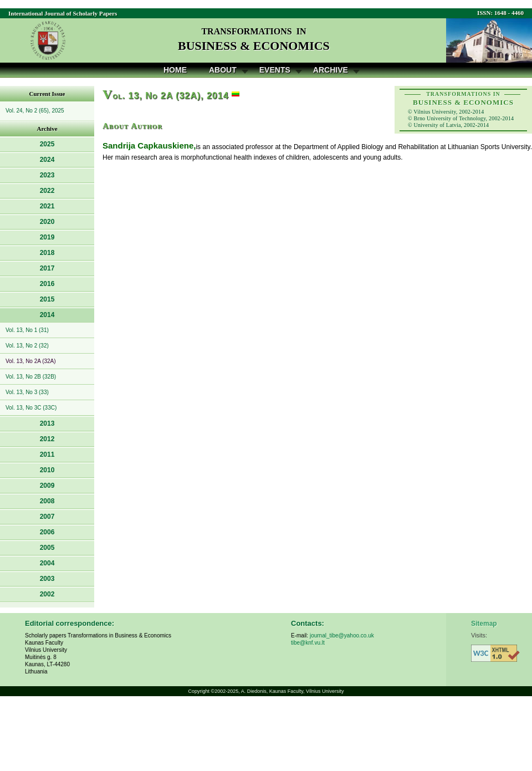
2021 (47, 206)
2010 (47, 470)
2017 (47, 268)
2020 (47, 222)
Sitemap (484, 624)
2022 (47, 191)
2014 (47, 315)
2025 (47, 144)
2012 (47, 439)
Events (275, 70)
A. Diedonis (254, 691)
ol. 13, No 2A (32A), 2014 (166, 96)
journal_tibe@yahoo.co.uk (342, 635)
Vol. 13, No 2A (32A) (31, 361)
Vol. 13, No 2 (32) (27, 346)
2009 (47, 486)
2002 (47, 594)
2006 (47, 532)
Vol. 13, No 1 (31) (27, 330)
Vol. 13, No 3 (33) (27, 392)
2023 (47, 175)
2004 (47, 563)
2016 (47, 284)
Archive (331, 70)
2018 (47, 253)
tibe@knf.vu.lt (308, 643)
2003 (47, 579)
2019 (47, 237)
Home (175, 70)
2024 (47, 160)
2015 (47, 299)
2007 (47, 517)
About (223, 70)
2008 (47, 501)
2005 (47, 548)
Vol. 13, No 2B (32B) (31, 377)
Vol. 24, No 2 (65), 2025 (35, 111)
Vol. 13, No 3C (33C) (31, 408)
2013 (47, 423)
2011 (47, 455)
